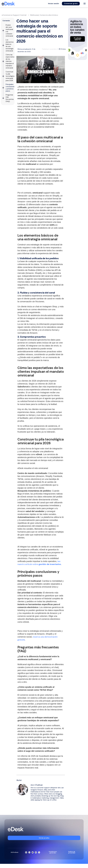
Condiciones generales (53, 852)
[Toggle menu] (84, 4)
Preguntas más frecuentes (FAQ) (10, 98)
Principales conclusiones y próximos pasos (10, 88)
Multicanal (34, 15)
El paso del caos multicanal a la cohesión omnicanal (9, 30)
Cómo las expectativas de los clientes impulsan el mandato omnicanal (10, 61)
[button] (54, 4)
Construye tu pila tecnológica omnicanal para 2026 (10, 76)
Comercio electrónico (49, 15)
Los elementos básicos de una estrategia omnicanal (10, 45)
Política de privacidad (72, 852)
